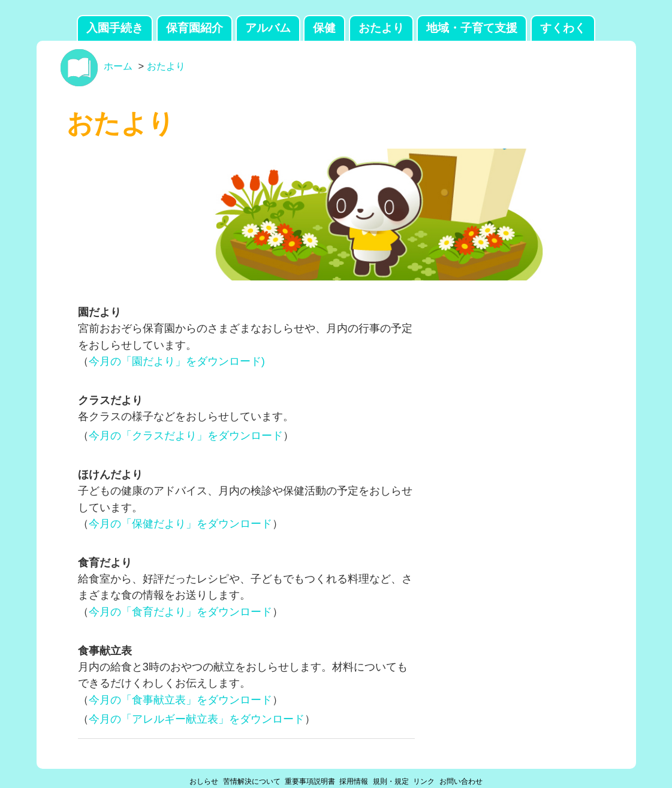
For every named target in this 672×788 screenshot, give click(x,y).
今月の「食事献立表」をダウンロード (180, 700)
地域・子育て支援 (472, 28)
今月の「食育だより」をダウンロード (180, 612)
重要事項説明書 (310, 781)
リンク (424, 781)
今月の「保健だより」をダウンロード (180, 523)
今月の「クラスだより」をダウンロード (186, 435)
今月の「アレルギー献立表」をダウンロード (197, 719)
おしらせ (204, 781)
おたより (381, 28)
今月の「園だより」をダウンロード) (177, 361)
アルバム (268, 28)
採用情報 (354, 781)
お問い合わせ (461, 781)
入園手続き (115, 28)
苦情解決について (252, 781)
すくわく (563, 28)
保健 (324, 28)
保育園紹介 (195, 28)
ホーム (118, 66)
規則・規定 (391, 781)
